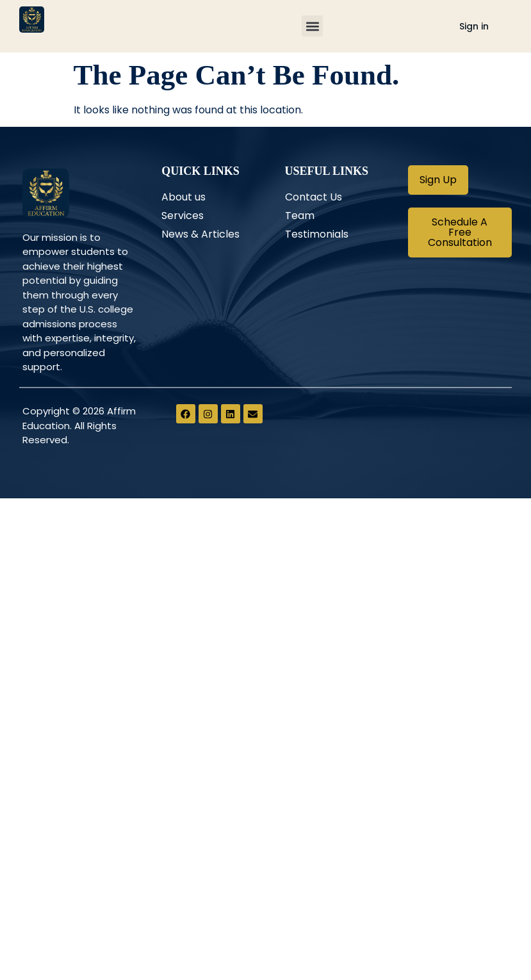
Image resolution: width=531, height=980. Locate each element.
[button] (312, 27)
